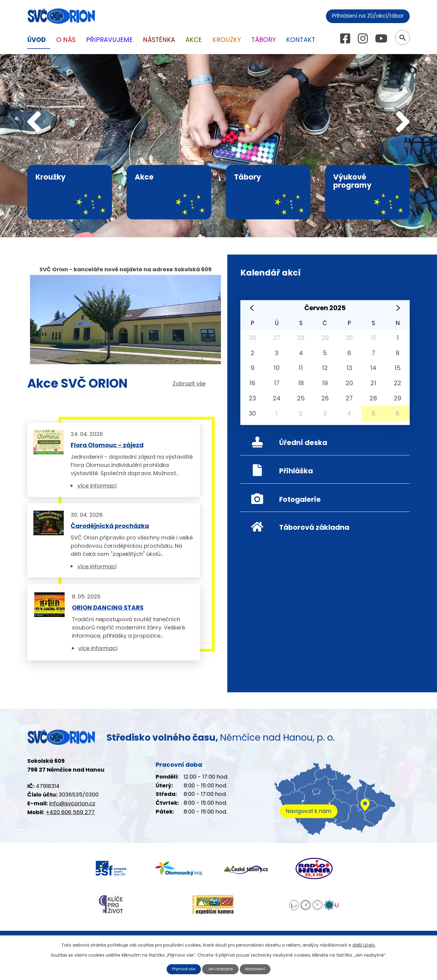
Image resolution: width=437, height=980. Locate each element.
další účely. (364, 944)
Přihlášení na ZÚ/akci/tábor (363, 15)
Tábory (264, 40)
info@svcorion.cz (72, 820)
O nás (66, 40)
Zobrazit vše (189, 384)
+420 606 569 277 (70, 829)
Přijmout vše (181, 969)
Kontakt (301, 40)
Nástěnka (159, 40)
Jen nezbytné (221, 969)
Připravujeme (109, 40)
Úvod (37, 40)
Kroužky (227, 40)
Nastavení (258, 969)
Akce (194, 40)
